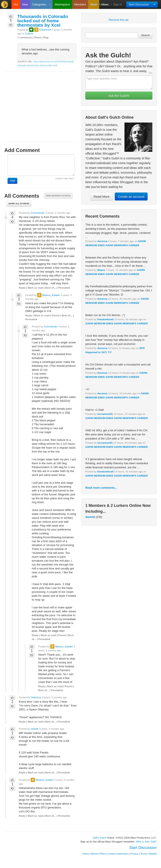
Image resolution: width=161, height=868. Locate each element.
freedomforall (105, 319)
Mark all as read (19, 203)
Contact (111, 854)
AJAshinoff (45, 30)
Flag (46, 37)
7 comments (25, 37)
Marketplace (62, 4)
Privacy (134, 854)
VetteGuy (36, 697)
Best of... (50, 288)
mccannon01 (105, 414)
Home (86, 854)
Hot (16, 4)
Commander (38, 213)
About (94, 854)
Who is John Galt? (147, 841)
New (25, 4)
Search (146, 35)
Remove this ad (118, 20)
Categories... (41, 4)
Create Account (99, 4)
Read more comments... (101, 488)
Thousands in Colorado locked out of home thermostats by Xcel (43, 21)
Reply (22, 288)
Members (80, 4)
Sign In (118, 4)
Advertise (123, 854)
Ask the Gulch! (119, 96)
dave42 (90, 517)
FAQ (102, 854)
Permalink (64, 288)
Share (38, 37)
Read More (102, 196)
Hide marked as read (58, 196)
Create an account (131, 196)
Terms (144, 854)
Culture (29, 33)
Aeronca (102, 241)
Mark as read (35, 288)
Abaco (101, 270)
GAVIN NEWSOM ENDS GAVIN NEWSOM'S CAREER (117, 323)
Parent (56, 315)
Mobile (153, 854)
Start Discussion (139, 4)
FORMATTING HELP (65, 179)
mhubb (35, 729)
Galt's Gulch (100, 838)
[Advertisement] (41, 103)
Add (12, 181)
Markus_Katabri (51, 295)
